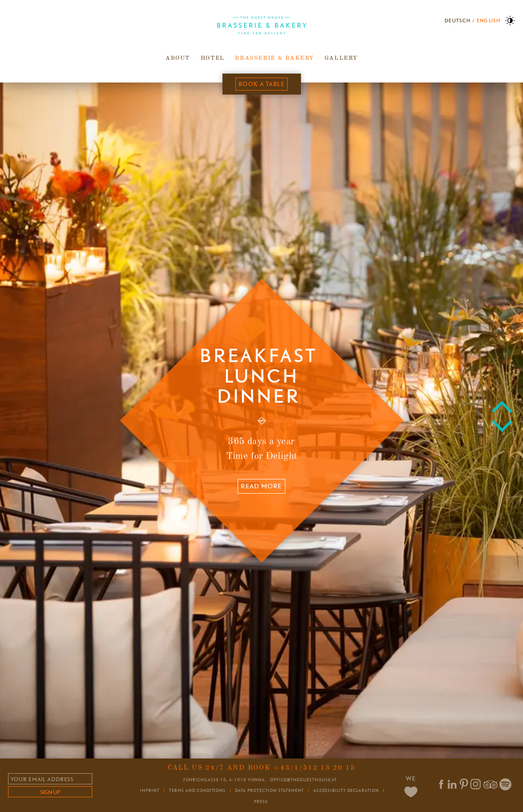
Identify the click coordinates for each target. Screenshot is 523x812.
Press (261, 802)
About (178, 58)
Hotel (213, 58)
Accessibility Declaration (346, 791)
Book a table (261, 84)
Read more (261, 486)
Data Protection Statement (269, 791)
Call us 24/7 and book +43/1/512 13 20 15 (261, 768)
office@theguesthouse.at (304, 780)
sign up (50, 792)
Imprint (150, 791)
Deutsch (457, 21)
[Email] (50, 779)
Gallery (341, 58)
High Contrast (510, 21)
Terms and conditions (197, 791)
